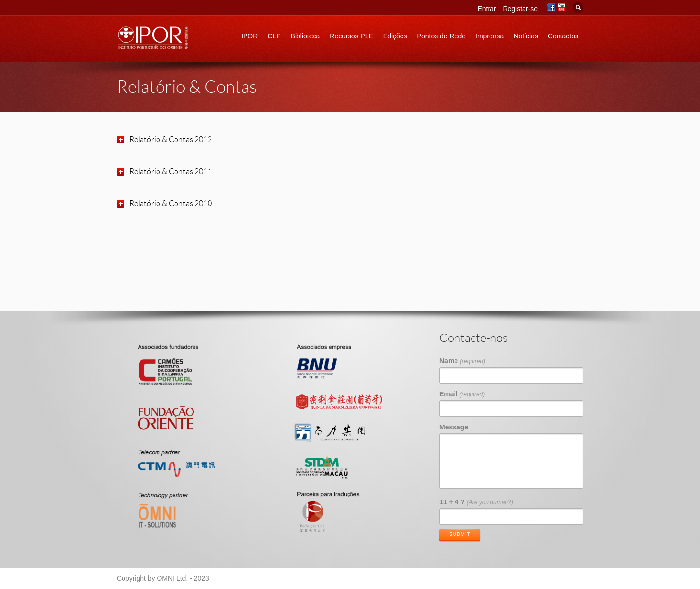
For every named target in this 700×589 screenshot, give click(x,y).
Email (462, 394)
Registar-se (520, 9)
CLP (274, 36)
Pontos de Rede (441, 36)
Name (462, 361)
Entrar (487, 9)
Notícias (526, 36)
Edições (395, 36)
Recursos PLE (351, 36)
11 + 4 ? (476, 502)
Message (454, 427)
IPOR (249, 36)
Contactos (563, 36)
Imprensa (490, 36)
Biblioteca (306, 36)
